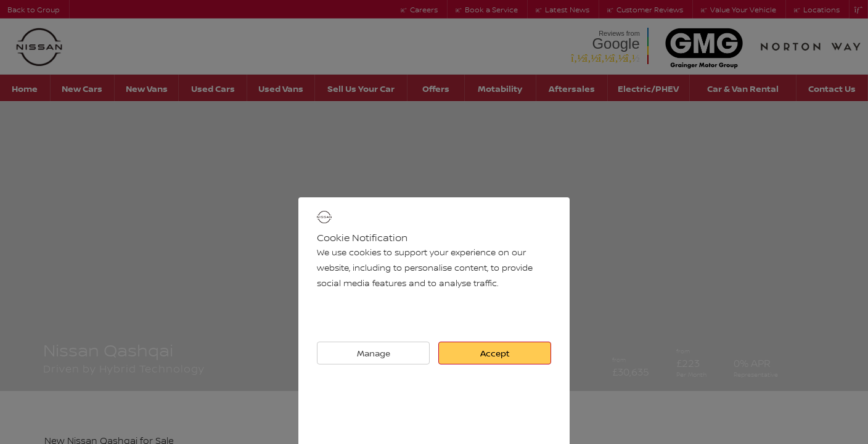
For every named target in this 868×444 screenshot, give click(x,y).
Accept (495, 353)
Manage (374, 353)
